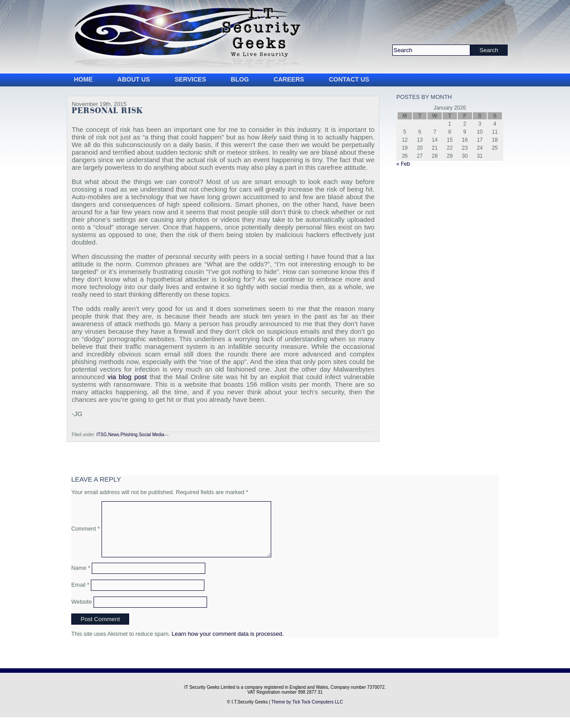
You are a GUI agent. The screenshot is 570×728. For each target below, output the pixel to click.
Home (83, 79)
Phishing (129, 435)
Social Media (152, 435)
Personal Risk (107, 111)
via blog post (127, 377)
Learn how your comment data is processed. (228, 644)
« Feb (403, 164)
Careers (289, 79)
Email (80, 595)
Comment (85, 534)
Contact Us (349, 79)
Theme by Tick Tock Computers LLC (307, 713)
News (114, 435)
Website (81, 612)
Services (190, 79)
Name (81, 579)
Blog (240, 79)
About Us (134, 79)
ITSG (102, 435)
